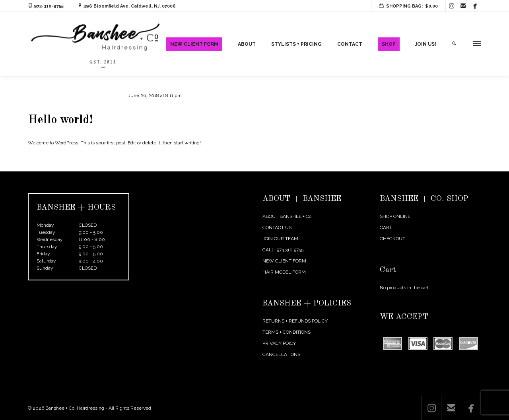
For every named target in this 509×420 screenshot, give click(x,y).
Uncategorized (94, 95)
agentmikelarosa (53, 95)
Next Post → (468, 166)
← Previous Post (429, 166)
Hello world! (60, 120)
